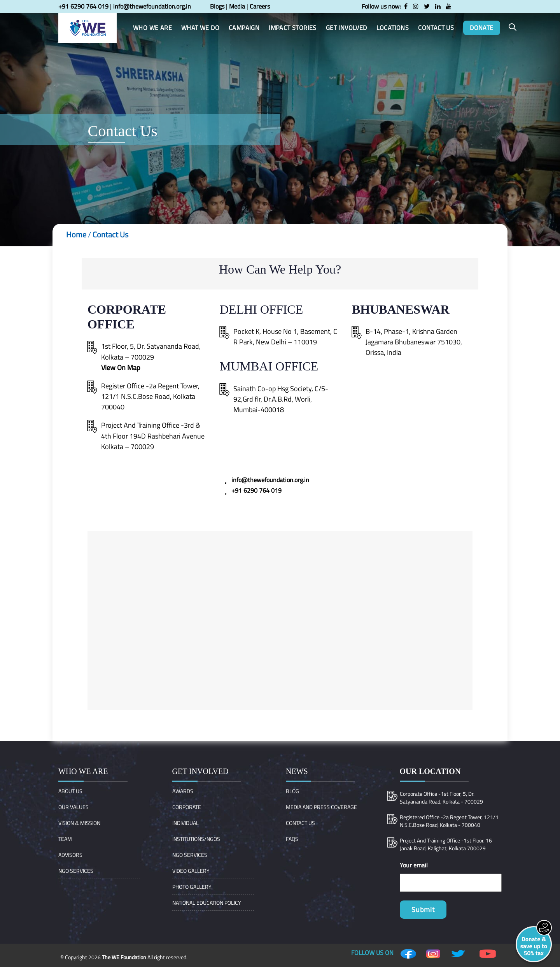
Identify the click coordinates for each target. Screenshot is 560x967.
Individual (185, 823)
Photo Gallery (192, 887)
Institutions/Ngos (196, 839)
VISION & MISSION (79, 823)
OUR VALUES (73, 807)
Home (76, 234)
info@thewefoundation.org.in (152, 6)
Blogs (217, 6)
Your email (414, 865)
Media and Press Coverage (321, 807)
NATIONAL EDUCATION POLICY (207, 903)
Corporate (187, 807)
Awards (183, 791)
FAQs (292, 839)
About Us (70, 791)
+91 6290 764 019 (83, 6)
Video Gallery (191, 871)
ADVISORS (70, 855)
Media (237, 6)
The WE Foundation (124, 957)
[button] (513, 27)
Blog (292, 791)
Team (65, 839)
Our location (430, 771)
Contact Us (110, 234)
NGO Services (76, 871)
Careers (260, 6)
